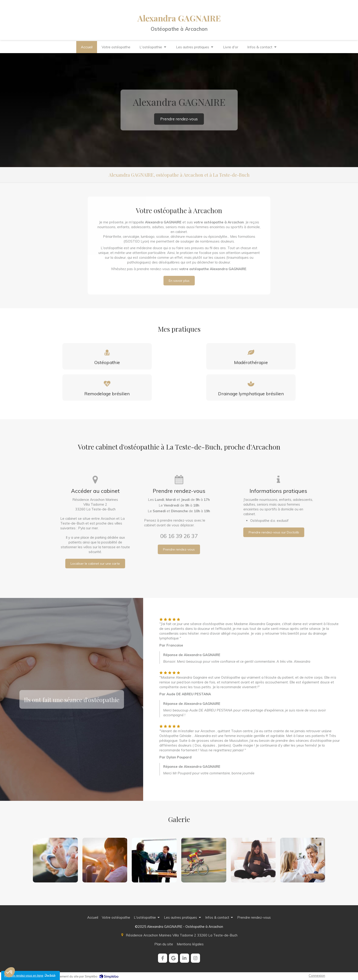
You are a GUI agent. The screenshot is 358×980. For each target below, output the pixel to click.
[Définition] (107, 356)
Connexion (317, 976)
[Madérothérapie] (251, 356)
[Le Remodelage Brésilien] (107, 388)
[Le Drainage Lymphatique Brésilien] (251, 388)
